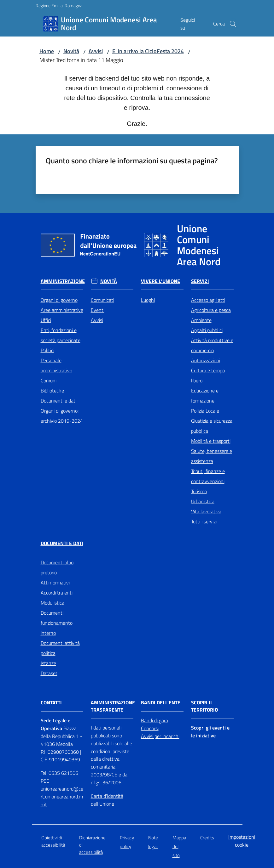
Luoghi (148, 300)
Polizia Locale (205, 411)
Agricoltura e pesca (211, 310)
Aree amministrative (62, 310)
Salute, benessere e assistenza (212, 456)
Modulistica (52, 603)
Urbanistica (203, 501)
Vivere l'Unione (160, 281)
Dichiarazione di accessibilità (92, 845)
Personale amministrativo (56, 365)
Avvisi (96, 51)
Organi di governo (59, 300)
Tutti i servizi (204, 521)
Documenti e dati (58, 401)
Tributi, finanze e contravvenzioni (208, 476)
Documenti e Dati (62, 543)
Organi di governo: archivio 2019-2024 (62, 416)
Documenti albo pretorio (57, 567)
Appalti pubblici (207, 330)
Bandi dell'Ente (161, 703)
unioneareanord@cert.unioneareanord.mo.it (62, 797)
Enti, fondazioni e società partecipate (61, 335)
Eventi (98, 310)
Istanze (48, 663)
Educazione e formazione (205, 396)
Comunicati (102, 300)
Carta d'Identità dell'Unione (107, 800)
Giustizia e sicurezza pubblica (212, 426)
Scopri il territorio (204, 706)
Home (47, 51)
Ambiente (201, 320)
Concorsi (150, 728)
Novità (71, 51)
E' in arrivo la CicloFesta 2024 (148, 51)
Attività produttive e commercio (212, 345)
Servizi (200, 281)
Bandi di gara (154, 720)
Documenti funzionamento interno (57, 623)
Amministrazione (63, 281)
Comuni (49, 380)
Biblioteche (52, 391)
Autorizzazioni (206, 360)
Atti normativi (55, 583)
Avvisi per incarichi (160, 736)
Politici (47, 350)
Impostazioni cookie (242, 841)
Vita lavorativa (206, 511)
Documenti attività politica (60, 648)
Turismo (199, 491)
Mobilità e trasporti (211, 441)
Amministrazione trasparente (113, 706)
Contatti (51, 703)
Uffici (46, 320)
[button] (233, 24)
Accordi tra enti (57, 593)
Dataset (49, 673)
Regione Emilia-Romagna (59, 6)
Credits (207, 838)
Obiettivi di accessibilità (53, 841)
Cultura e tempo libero (208, 375)
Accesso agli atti (208, 300)
